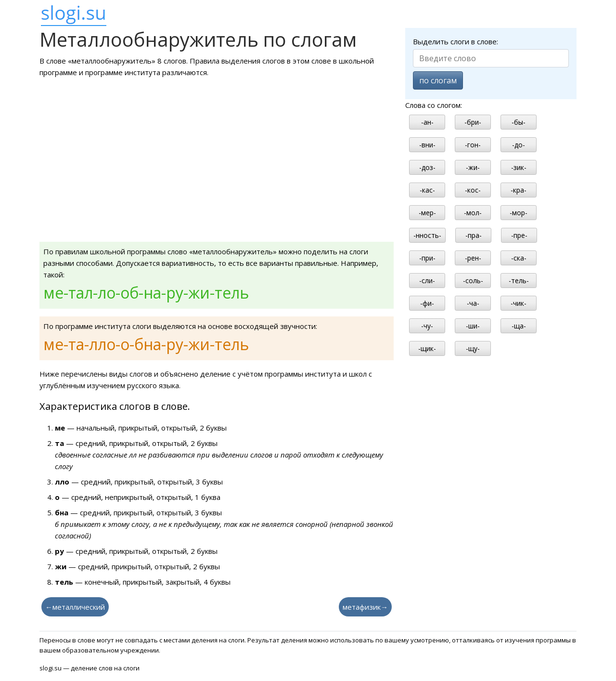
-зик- (519, 167)
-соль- (473, 281)
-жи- (473, 167)
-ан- (427, 122)
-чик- (519, 303)
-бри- (473, 122)
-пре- (519, 235)
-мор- (519, 213)
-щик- (427, 348)
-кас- (427, 190)
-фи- (427, 303)
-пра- (474, 235)
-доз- (427, 167)
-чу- (427, 326)
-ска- (519, 258)
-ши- (473, 326)
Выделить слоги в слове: (456, 41)
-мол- (473, 213)
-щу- (473, 348)
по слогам (438, 80)
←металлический (75, 607)
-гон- (473, 145)
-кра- (519, 190)
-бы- (519, 122)
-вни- (427, 145)
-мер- (427, 213)
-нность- (427, 235)
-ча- (473, 303)
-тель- (519, 281)
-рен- (473, 258)
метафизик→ (365, 607)
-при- (427, 258)
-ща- (519, 326)
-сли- (427, 281)
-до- (519, 145)
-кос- (473, 190)
